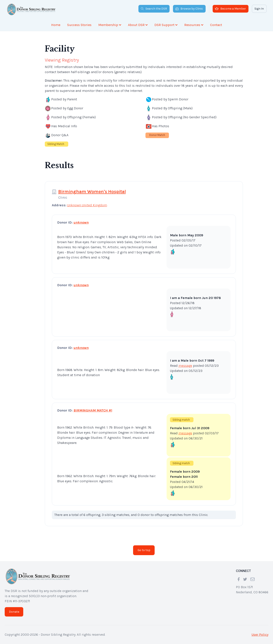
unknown (81, 222)
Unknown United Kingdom (87, 205)
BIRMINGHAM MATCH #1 (93, 410)
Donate (14, 612)
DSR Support (166, 25)
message (185, 366)
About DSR (138, 25)
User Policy (260, 635)
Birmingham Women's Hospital (92, 192)
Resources (194, 25)
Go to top (144, 550)
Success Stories (79, 25)
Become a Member (230, 9)
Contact (216, 25)
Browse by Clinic (189, 9)
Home (56, 25)
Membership (110, 25)
